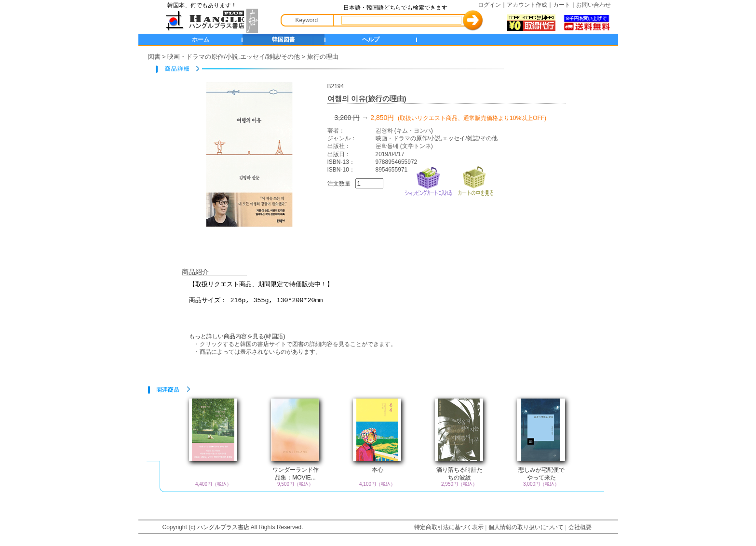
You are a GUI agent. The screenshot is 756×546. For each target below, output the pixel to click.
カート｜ (565, 5)
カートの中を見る (475, 180)
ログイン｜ (492, 5)
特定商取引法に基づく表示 (449, 527)
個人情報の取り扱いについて (526, 527)
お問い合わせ (594, 5)
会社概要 (580, 527)
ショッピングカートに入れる (429, 180)
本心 (378, 470)
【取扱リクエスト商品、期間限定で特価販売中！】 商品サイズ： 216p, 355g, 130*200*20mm (384, 298)
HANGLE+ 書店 (210, 21)
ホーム (201, 40)
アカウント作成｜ (530, 5)
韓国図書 (283, 40)
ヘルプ (371, 40)
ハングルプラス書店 (223, 527)
